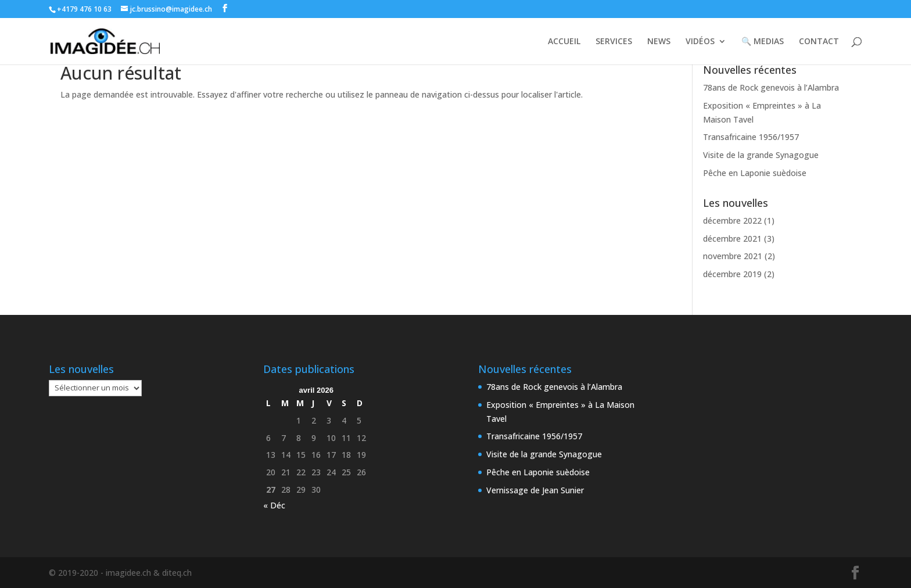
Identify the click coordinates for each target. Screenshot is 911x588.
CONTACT (819, 42)
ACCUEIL (564, 42)
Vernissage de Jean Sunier (535, 490)
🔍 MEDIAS (763, 42)
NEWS (659, 42)
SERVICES (614, 42)
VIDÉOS (700, 42)
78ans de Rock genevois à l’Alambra (771, 87)
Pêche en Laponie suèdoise (755, 173)
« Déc (274, 505)
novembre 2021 (733, 256)
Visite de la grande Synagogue (761, 155)
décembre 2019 (732, 274)
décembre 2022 (732, 220)
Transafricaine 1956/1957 (751, 137)
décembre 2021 (732, 239)
